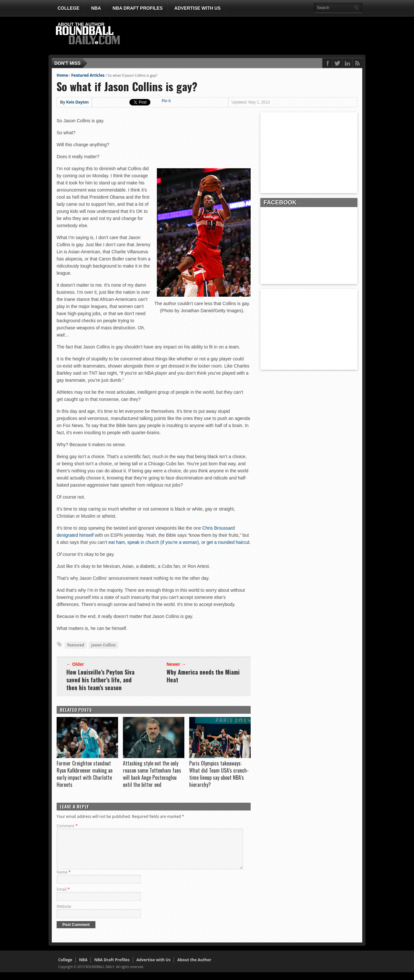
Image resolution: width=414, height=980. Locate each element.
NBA (96, 8)
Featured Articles (88, 75)
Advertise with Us (197, 8)
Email (63, 897)
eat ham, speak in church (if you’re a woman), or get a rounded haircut (179, 542)
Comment (67, 826)
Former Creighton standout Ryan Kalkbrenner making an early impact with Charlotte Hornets (85, 774)
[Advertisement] (244, 36)
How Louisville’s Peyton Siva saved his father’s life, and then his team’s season (100, 680)
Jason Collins (103, 645)
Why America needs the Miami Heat (203, 676)
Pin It (166, 101)
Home (62, 75)
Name (64, 880)
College (69, 8)
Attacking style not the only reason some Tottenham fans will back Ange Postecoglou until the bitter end (152, 774)
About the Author (81, 24)
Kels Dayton (77, 102)
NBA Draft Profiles (138, 8)
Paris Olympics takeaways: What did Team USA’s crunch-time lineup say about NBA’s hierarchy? (219, 774)
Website (64, 914)
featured (76, 645)
